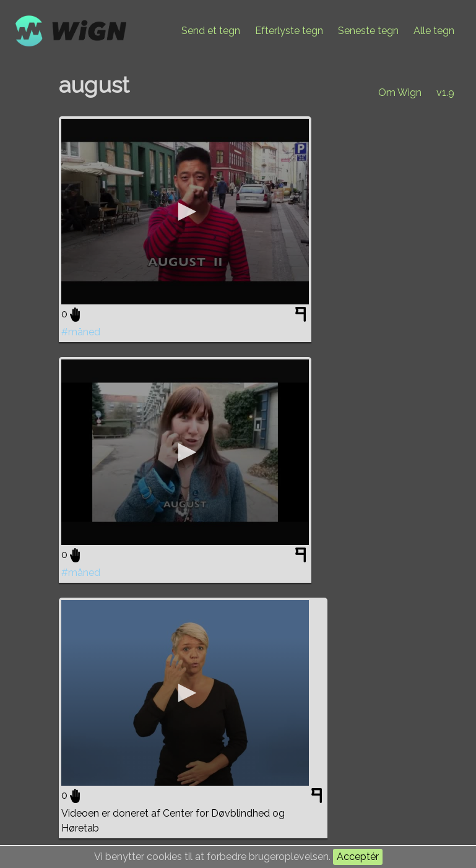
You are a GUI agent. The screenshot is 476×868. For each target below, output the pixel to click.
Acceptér (358, 857)
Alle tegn (434, 31)
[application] (185, 212)
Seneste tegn (368, 31)
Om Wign (400, 92)
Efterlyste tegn (289, 31)
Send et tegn (211, 31)
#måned (81, 332)
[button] (185, 212)
